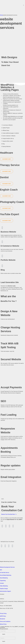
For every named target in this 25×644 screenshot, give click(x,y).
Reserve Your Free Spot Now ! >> (9, 514)
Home (1, 15)
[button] (24, 5)
